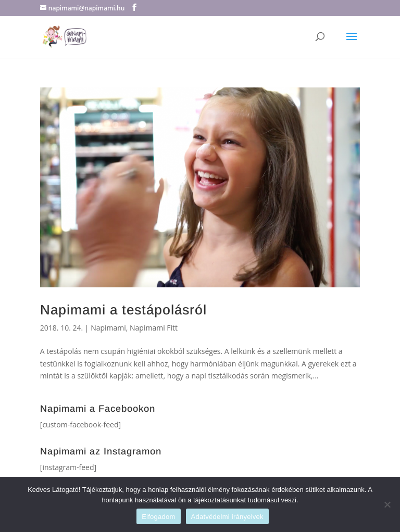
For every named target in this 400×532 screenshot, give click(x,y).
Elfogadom (158, 517)
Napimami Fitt (154, 328)
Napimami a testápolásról (123, 310)
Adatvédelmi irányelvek (227, 517)
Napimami (108, 328)
